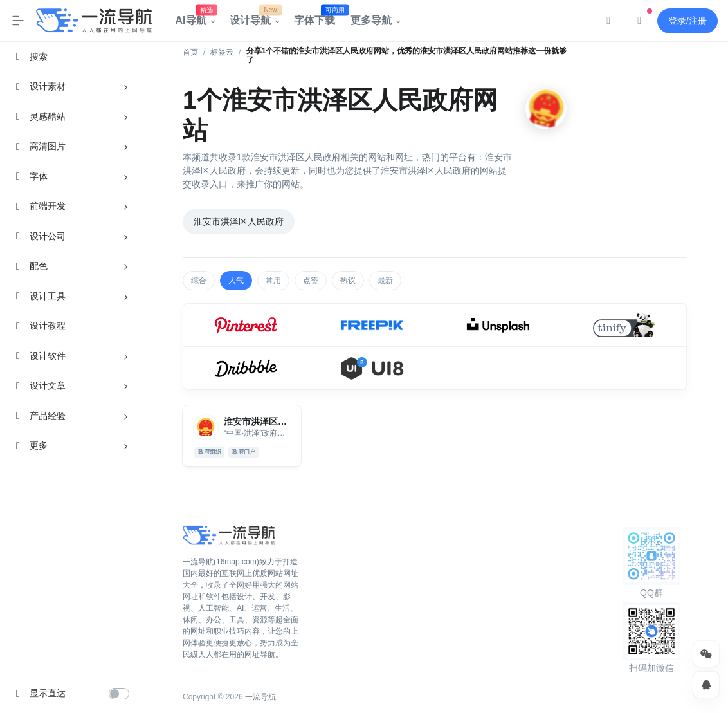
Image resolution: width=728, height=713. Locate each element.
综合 (199, 281)
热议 (348, 281)
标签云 (222, 52)
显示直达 (48, 693)
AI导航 (195, 17)
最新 (385, 281)
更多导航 (371, 20)
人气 (236, 281)
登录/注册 (687, 21)
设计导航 (254, 17)
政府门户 (244, 452)
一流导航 (260, 697)
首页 (190, 52)
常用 (273, 281)
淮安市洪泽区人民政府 (239, 221)
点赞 (311, 281)
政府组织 (210, 452)
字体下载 (318, 17)
